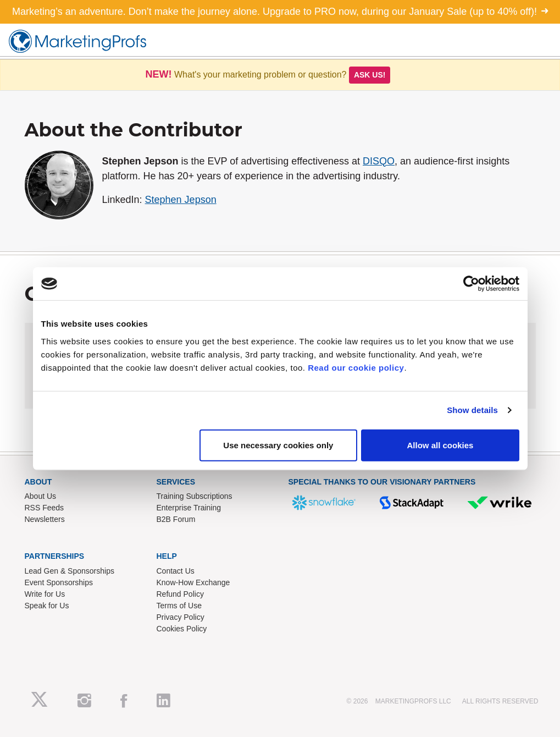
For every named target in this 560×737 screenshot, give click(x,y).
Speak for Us (47, 606)
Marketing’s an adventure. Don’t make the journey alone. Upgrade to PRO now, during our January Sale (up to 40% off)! (280, 12)
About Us (41, 496)
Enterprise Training (189, 508)
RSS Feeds (45, 508)
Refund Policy (180, 594)
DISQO (379, 161)
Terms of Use (179, 606)
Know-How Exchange (193, 582)
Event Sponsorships (59, 582)
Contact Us (176, 571)
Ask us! (370, 75)
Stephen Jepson (181, 200)
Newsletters (45, 519)
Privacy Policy (181, 617)
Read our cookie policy (356, 367)
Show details (472, 410)
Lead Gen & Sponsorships (70, 571)
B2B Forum (176, 519)
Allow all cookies (440, 445)
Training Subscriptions (195, 496)
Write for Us (45, 594)
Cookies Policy (182, 629)
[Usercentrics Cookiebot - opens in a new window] (471, 284)
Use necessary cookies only (278, 445)
